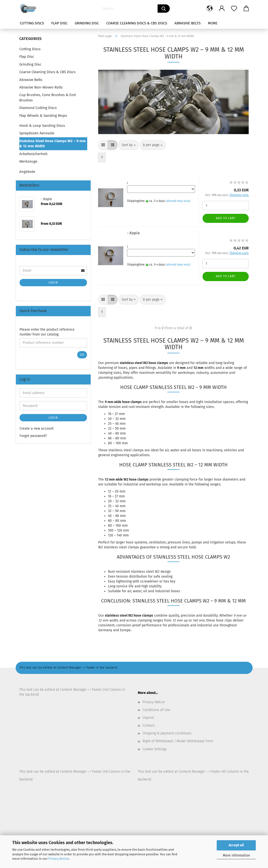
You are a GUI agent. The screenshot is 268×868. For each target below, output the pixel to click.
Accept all (236, 845)
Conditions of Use (156, 710)
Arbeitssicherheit (33, 154)
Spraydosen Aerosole (37, 133)
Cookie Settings (155, 749)
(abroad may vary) (178, 201)
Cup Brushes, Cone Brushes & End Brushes (48, 97)
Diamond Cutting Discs (38, 108)
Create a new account (37, 429)
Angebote (27, 172)
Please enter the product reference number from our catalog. (47, 332)
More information (236, 855)
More (213, 23)
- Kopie (133, 233)
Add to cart (226, 218)
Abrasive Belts (188, 23)
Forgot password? (33, 436)
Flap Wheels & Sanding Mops (43, 116)
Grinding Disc (87, 23)
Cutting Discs (32, 23)
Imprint (148, 718)
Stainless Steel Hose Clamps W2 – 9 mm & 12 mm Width (53, 143)
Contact (149, 725)
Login (53, 283)
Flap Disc (59, 23)
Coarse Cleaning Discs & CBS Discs (137, 23)
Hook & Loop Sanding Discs (42, 126)
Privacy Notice (59, 859)
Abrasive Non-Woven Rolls (41, 87)
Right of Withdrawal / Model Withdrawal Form (178, 741)
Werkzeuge (28, 161)
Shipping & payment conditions (167, 733)
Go (82, 355)
